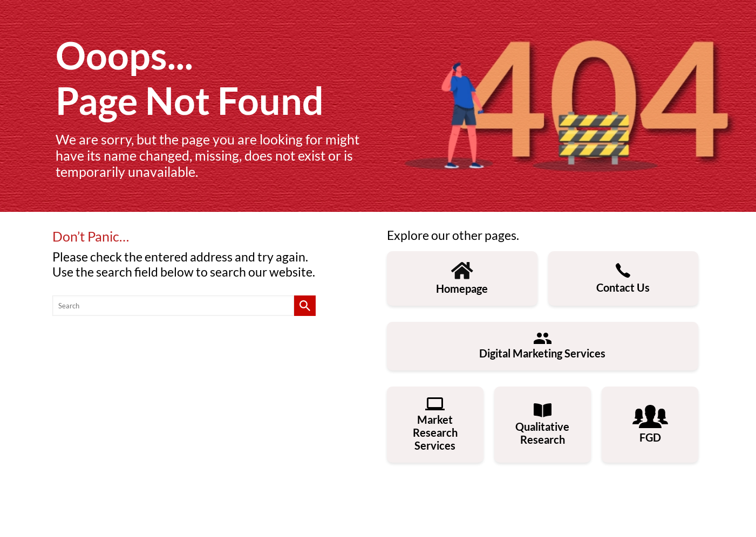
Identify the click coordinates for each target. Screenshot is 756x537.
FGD (650, 424)
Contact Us (623, 278)
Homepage (462, 278)
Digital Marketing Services (542, 346)
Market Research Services (435, 425)
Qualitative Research (542, 425)
